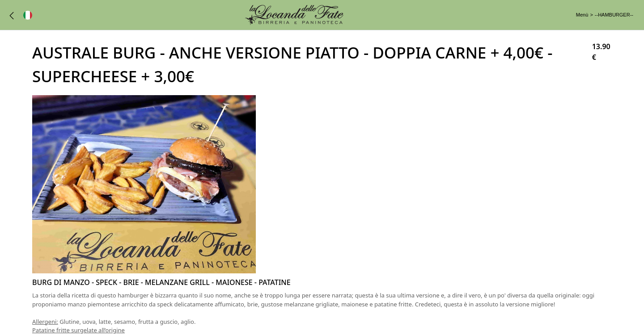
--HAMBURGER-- (614, 15)
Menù (582, 15)
